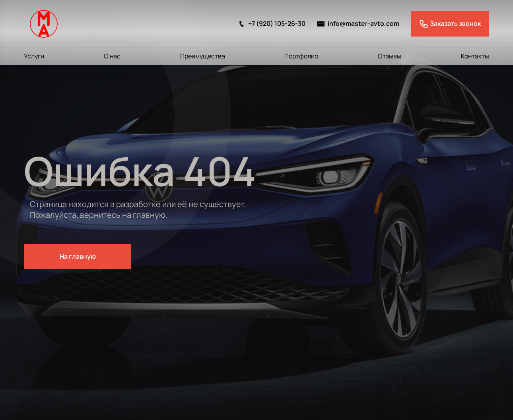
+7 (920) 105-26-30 (272, 24)
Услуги (34, 56)
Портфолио (301, 56)
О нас (112, 56)
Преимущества (203, 56)
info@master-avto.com (358, 24)
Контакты (475, 56)
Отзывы (390, 56)
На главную (78, 256)
